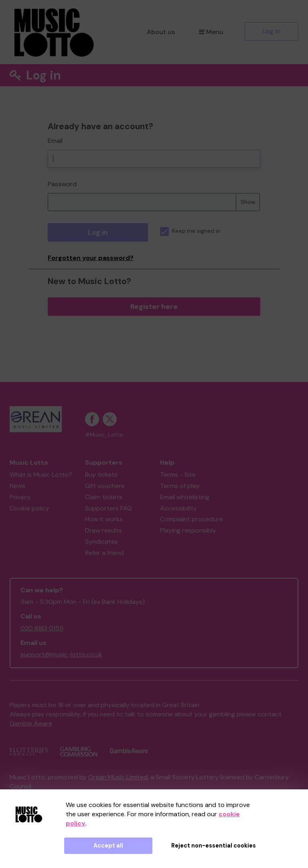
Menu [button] (211, 32)
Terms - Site (178, 475)
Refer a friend (104, 553)
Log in (272, 31)
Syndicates (101, 542)
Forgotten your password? (91, 258)
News (17, 486)
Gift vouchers (105, 486)
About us (161, 32)
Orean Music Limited (118, 777)
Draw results (103, 530)
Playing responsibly (188, 530)
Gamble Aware (31, 723)
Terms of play (180, 486)
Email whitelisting (185, 497)
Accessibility (178, 508)
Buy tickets (101, 475)
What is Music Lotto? (41, 475)
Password (62, 184)
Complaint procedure (191, 519)
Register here (154, 307)
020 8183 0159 (42, 628)
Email (55, 141)
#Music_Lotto (104, 435)
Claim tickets (104, 497)
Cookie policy (29, 508)
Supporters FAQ (108, 508)
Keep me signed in (190, 231)
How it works (104, 519)
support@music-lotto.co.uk (61, 654)
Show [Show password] (248, 202)
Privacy (20, 497)
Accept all (108, 846)
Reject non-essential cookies (214, 846)
